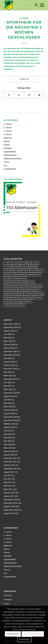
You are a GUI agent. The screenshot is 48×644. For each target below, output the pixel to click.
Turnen (7, 162)
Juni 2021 (8, 382)
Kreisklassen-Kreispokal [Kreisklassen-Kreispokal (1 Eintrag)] (12, 286)
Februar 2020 (9, 410)
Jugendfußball (10, 152)
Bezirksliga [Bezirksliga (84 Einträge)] (33, 267)
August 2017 (9, 472)
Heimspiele (8, 600)
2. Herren (8, 128)
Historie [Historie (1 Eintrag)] (37, 274)
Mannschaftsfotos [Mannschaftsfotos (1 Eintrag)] (34, 290)
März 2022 (8, 376)
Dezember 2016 (10, 500)
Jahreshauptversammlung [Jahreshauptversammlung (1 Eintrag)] (18, 278)
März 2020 (8, 407)
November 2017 (10, 462)
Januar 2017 (9, 496)
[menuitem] (35, 5)
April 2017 (8, 486)
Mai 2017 (8, 482)
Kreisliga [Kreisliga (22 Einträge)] (39, 286)
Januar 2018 (9, 455)
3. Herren (8, 131)
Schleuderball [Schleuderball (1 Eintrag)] (29, 294)
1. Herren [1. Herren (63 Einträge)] (8, 263)
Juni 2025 (8, 334)
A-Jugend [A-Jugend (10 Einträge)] (16, 267)
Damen (7, 141)
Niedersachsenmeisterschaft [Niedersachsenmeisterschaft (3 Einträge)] (14, 294)
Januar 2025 (9, 348)
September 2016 (11, 510)
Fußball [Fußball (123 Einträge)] (40, 270)
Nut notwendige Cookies (33, 634)
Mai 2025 (8, 338)
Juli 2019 (7, 431)
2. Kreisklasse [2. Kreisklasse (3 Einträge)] (26, 263)
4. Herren (8, 134)
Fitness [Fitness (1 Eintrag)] (26, 270)
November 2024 (10, 355)
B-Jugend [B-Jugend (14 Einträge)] (25, 267)
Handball (7, 148)
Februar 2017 (9, 493)
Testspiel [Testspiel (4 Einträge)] (30, 297)
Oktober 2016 (9, 506)
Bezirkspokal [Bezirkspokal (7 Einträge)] (9, 270)
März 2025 (8, 341)
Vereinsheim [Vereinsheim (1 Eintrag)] (27, 301)
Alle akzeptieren (13, 634)
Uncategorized (10, 169)
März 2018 (8, 448)
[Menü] (41, 5)
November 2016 (10, 503)
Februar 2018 (9, 451)
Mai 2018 (8, 441)
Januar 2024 (9, 362)
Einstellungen (24, 639)
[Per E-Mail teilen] (39, 95)
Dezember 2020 (10, 393)
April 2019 (8, 434)
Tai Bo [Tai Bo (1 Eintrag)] (22, 297)
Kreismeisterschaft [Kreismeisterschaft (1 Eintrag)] (10, 290)
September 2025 (11, 327)
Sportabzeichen (10, 155)
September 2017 (11, 469)
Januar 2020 (9, 413)
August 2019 (9, 427)
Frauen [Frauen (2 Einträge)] (33, 270)
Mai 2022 (8, 372)
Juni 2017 (8, 479)
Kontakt (6, 604)
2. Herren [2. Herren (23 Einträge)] (16, 263)
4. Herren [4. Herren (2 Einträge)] (8, 267)
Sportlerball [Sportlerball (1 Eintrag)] (40, 294)
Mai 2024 (8, 358)
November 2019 (10, 420)
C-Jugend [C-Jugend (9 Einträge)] (18, 270)
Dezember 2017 (10, 458)
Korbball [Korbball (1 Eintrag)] (31, 282)
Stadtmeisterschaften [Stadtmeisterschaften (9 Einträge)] (11, 297)
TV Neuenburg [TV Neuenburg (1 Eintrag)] (16, 301)
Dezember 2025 (10, 324)
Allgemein (24, 18)
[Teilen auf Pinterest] (29, 95)
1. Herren (8, 124)
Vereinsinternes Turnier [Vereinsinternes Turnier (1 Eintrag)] (12, 305)
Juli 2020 (7, 400)
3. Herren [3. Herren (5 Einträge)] (35, 263)
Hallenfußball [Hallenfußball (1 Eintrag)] (20, 274)
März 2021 (8, 389)
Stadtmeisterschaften (13, 159)
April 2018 (8, 444)
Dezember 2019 (10, 417)
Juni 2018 (8, 438)
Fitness (7, 145)
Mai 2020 (8, 403)
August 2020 (9, 396)
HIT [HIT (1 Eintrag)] (6, 278)
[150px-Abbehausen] (20, 5)
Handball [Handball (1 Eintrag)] (30, 274)
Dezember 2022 (10, 369)
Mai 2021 (8, 386)
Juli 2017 (7, 475)
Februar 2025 (9, 345)
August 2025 (9, 331)
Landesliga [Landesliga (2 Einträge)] (22, 290)
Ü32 (5, 165)
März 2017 (8, 489)
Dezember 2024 (10, 351)
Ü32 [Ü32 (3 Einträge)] (23, 305)
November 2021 (10, 379)
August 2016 (9, 513)
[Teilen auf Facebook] (9, 95)
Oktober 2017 (9, 465)
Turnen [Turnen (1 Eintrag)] (7, 301)
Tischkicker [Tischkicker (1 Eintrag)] (38, 297)
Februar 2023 (9, 365)
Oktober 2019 (9, 424)
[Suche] (35, 5)
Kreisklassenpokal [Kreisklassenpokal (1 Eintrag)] (28, 286)
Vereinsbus (8, 595)
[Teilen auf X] (19, 95)
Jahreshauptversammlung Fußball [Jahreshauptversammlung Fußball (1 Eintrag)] (15, 282)
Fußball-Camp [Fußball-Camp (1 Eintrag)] (9, 274)
